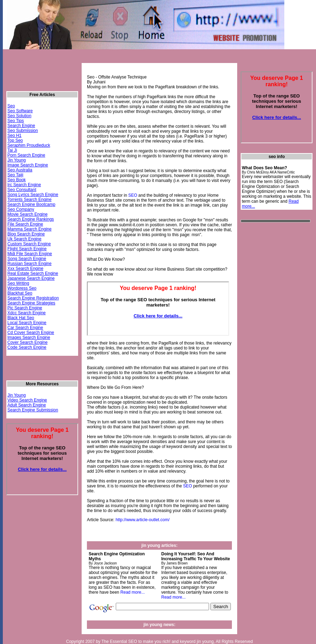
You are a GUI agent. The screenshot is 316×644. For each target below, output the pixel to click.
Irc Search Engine (24, 185)
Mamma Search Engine (29, 229)
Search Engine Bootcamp (31, 204)
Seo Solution (19, 116)
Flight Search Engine (27, 249)
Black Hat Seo (21, 318)
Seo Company (21, 209)
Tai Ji (12, 150)
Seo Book (17, 180)
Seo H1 (14, 135)
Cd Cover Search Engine (31, 333)
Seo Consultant (22, 190)
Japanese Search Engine (31, 278)
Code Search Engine (27, 347)
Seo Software (20, 111)
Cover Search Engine (27, 342)
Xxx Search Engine (25, 269)
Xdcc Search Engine (27, 313)
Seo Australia (20, 170)
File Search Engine (25, 224)
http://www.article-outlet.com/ (142, 520)
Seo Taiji (15, 175)
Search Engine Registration (33, 298)
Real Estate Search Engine (33, 273)
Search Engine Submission (33, 410)
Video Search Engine (27, 400)
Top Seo (15, 140)
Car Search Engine (25, 328)
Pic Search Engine (25, 308)
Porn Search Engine (26, 155)
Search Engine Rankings (31, 219)
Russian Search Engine (29, 264)
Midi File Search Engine (30, 254)
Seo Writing (18, 283)
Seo (11, 106)
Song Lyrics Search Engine (33, 195)
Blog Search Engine (26, 234)
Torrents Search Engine (29, 200)
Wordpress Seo (22, 288)
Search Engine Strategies (31, 303)
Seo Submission (23, 131)
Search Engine (21, 126)
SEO (132, 195)
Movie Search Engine (27, 214)
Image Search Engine (28, 165)
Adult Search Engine (27, 405)
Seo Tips (16, 121)
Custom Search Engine (29, 244)
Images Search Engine (29, 337)
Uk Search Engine (24, 239)
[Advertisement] (269, 333)
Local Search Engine (27, 323)
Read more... (132, 592)
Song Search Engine (27, 259)
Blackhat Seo (20, 293)
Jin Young (17, 160)
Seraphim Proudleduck (29, 145)
